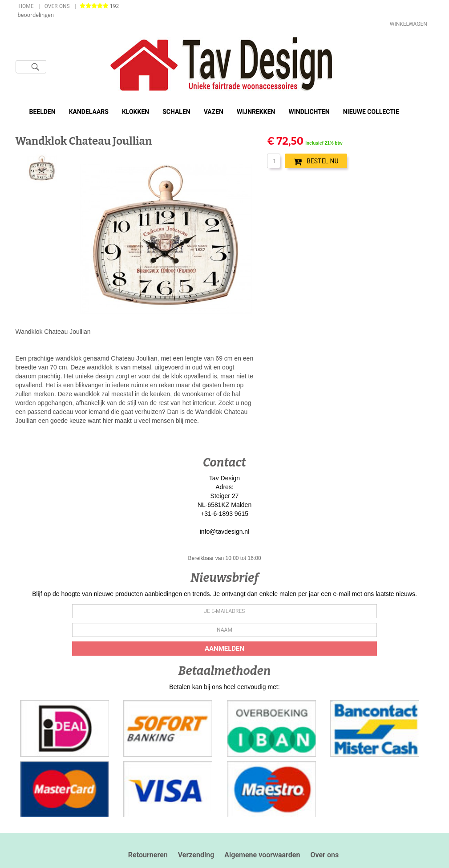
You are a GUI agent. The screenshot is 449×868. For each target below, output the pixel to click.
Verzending (196, 855)
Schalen (176, 112)
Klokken (136, 112)
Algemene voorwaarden (262, 855)
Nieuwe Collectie (371, 112)
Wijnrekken (256, 112)
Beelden (42, 112)
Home (26, 6)
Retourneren (148, 855)
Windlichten (309, 112)
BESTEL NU (316, 162)
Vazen (214, 112)
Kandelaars (89, 112)
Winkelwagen (409, 24)
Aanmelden (224, 649)
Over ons (57, 6)
